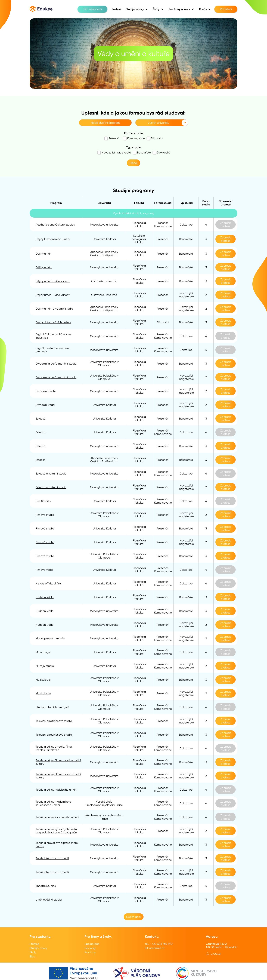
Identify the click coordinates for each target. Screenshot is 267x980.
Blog (32, 956)
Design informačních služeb (53, 322)
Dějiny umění (44, 254)
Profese (34, 944)
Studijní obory (38, 948)
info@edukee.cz (155, 948)
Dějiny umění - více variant (53, 281)
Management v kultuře (50, 638)
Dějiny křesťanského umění (53, 239)
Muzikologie (43, 680)
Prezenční (113, 138)
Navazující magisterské (114, 152)
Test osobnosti (92, 9)
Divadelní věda (45, 405)
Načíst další (134, 917)
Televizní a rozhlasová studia (54, 721)
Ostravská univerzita (104, 281)
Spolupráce (92, 944)
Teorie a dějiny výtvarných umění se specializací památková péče (56, 831)
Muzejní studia (45, 666)
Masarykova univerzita (104, 225)
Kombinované (134, 138)
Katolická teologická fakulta (139, 239)
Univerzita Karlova (104, 239)
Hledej (133, 163)
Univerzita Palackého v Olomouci (104, 363)
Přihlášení (226, 9)
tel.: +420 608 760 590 (159, 944)
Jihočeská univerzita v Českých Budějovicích (104, 254)
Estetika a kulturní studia (51, 487)
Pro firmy (90, 952)
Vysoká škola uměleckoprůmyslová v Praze (104, 803)
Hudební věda (45, 597)
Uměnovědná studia (49, 900)
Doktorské (161, 152)
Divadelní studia (46, 391)
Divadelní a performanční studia (56, 364)
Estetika (41, 419)
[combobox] (81, 123)
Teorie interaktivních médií (52, 858)
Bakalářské (142, 152)
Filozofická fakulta (139, 224)
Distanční (155, 138)
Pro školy (90, 948)
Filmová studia (45, 515)
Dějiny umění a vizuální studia (54, 309)
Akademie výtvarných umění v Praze (104, 817)
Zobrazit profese (226, 224)
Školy (33, 952)
